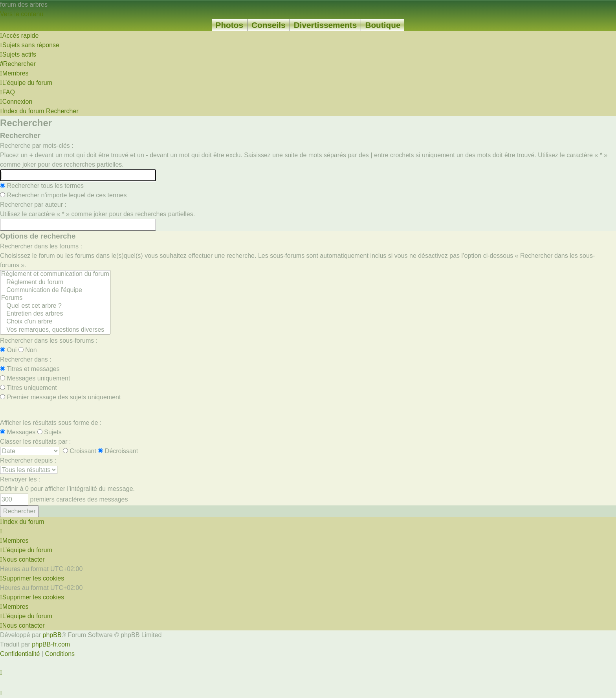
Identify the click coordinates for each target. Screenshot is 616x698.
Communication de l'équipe (55, 290)
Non (28, 350)
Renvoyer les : (20, 479)
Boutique (383, 25)
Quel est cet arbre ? (55, 306)
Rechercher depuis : (28, 460)
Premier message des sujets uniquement (60, 397)
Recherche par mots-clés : (37, 146)
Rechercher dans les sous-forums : (49, 341)
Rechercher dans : (26, 359)
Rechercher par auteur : (33, 205)
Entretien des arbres (55, 314)
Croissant (80, 451)
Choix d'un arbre (55, 322)
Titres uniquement (28, 388)
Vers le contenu (22, 14)
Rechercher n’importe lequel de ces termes (63, 195)
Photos (229, 25)
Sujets (49, 432)
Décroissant (118, 451)
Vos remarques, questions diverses (55, 330)
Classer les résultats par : (36, 442)
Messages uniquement (35, 378)
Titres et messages (30, 369)
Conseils (269, 25)
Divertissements (325, 25)
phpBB (52, 635)
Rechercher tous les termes (42, 186)
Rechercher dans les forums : (41, 246)
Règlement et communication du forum (55, 274)
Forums (55, 298)
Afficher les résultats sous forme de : (51, 423)
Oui (8, 350)
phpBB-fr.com (51, 644)
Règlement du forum (55, 283)
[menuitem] (30, 45)
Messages (18, 432)
